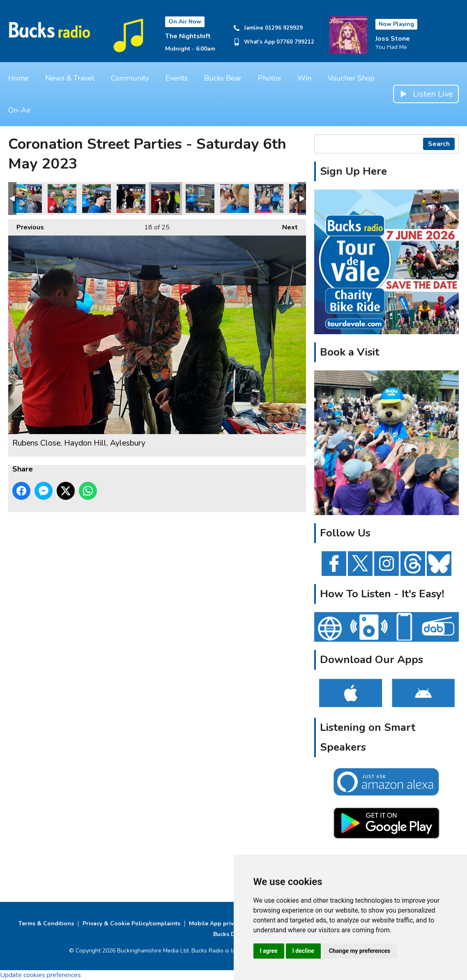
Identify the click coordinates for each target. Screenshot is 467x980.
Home (18, 78)
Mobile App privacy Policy (225, 923)
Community (130, 78)
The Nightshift (188, 36)
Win (304, 78)
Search (439, 144)
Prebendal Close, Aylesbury (235, 199)
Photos (269, 78)
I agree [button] (269, 951)
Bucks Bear (223, 78)
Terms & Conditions (46, 923)
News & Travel (70, 78)
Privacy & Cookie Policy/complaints (131, 923)
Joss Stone (393, 39)
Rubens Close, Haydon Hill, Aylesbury (28, 199)
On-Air (20, 110)
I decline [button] (303, 951)
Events (177, 78)
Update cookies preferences (40, 975)
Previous (26, 225)
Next (286, 225)
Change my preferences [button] (360, 951)
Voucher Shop (351, 78)
